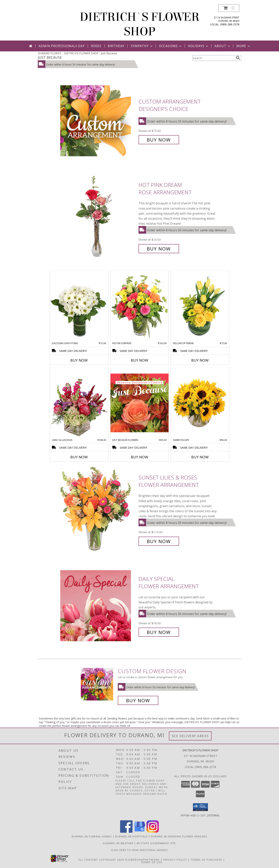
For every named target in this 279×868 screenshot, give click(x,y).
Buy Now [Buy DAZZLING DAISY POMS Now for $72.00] (79, 360)
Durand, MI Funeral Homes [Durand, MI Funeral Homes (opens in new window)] (92, 836)
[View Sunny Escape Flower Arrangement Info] (200, 403)
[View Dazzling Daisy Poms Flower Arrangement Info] (79, 306)
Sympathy (142, 46)
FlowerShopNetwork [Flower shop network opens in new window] (142, 859)
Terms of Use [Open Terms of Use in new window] (152, 862)
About (223, 46)
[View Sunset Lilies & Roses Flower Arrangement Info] (98, 509)
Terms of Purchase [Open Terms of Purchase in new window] (207, 859)
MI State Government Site (156, 843)
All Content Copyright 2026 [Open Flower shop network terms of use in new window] (101, 859)
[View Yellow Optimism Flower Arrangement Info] (200, 306)
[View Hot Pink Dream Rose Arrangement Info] (98, 217)
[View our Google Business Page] (139, 831)
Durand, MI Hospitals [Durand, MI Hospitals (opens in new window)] (131, 836)
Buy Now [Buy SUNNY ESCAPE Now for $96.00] (200, 457)
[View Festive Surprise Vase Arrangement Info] (139, 306)
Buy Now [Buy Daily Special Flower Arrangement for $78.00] (159, 632)
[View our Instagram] (153, 831)
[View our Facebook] (126, 831)
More (243, 46)
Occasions (171, 46)
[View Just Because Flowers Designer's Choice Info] (139, 403)
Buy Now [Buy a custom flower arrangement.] (138, 700)
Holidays (198, 46)
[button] (229, 8)
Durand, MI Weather (118, 843)
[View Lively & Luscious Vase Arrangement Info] (79, 403)
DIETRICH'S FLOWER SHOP (140, 24)
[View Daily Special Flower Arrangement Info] (98, 606)
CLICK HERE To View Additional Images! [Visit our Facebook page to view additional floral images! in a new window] (139, 850)
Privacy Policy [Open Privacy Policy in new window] (175, 859)
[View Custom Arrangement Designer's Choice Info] (98, 121)
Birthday (116, 46)
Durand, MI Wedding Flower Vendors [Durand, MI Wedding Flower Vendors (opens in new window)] (179, 836)
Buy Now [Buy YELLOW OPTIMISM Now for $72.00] (200, 360)
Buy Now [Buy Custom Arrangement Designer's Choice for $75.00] (159, 140)
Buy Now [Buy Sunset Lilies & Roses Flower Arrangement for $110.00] (159, 541)
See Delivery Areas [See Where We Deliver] (190, 736)
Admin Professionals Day (62, 46)
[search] (238, 58)
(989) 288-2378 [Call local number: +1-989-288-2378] (230, 24)
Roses (96, 46)
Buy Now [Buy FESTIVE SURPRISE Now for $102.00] (139, 360)
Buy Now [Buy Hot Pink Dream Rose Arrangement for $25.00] (159, 249)
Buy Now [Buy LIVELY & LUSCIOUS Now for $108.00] (79, 457)
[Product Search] (213, 58)
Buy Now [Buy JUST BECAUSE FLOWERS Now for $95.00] (139, 457)
